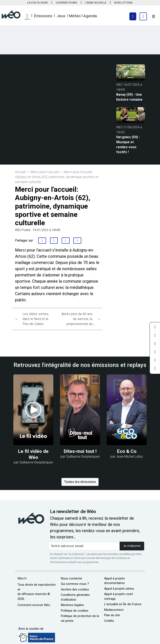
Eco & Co (127, 451)
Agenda (90, 16)
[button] (27, 17)
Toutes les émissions (80, 482)
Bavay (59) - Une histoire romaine (129, 97)
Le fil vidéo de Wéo (33, 454)
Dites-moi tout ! (80, 451)
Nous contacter (72, 578)
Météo (75, 16)
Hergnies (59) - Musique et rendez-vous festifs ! (128, 145)
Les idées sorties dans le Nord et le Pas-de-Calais (36, 319)
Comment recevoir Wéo (34, 605)
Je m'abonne (132, 546)
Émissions (43, 16)
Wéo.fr (22, 578)
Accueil (20, 172)
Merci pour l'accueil (45, 172)
